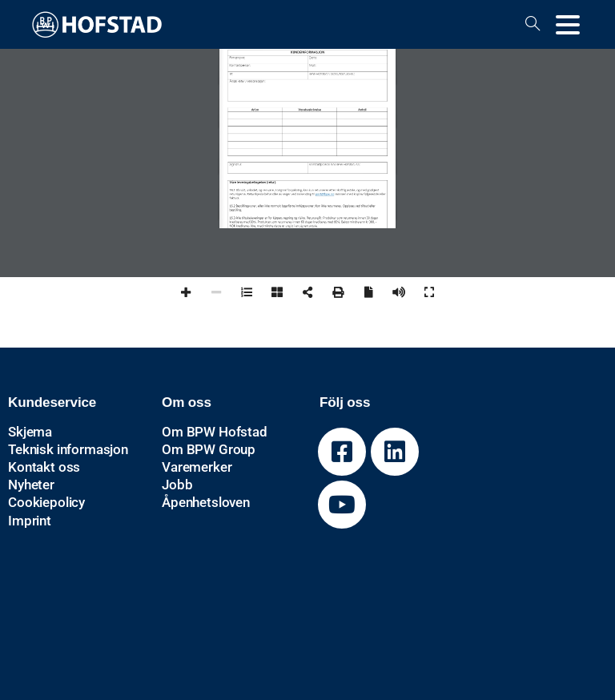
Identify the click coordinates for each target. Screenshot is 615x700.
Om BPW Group (209, 449)
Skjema (30, 432)
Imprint (30, 521)
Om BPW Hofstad (215, 432)
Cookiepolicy (46, 502)
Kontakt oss (44, 467)
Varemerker (197, 467)
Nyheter (31, 485)
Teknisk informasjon (68, 449)
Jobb (177, 485)
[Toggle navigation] (568, 25)
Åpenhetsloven (206, 502)
